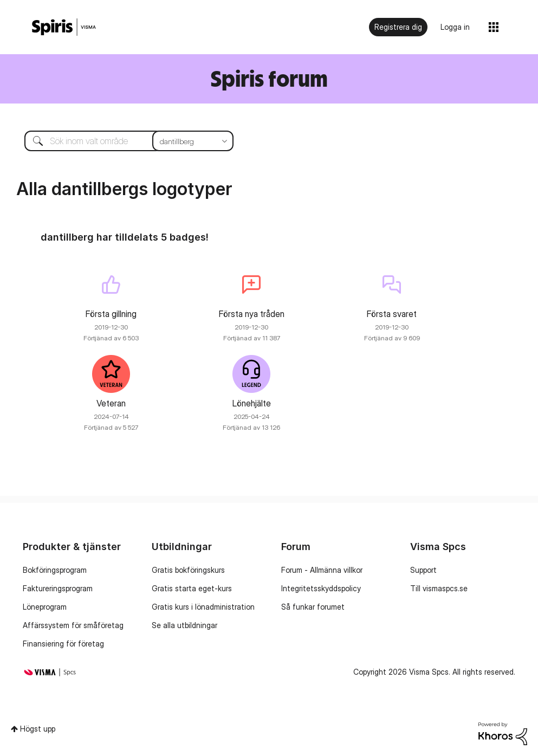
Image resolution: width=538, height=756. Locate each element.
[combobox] (121, 141)
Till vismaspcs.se (439, 588)
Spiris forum (269, 78)
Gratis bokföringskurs (188, 570)
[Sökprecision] (193, 141)
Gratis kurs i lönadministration (203, 607)
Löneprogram (45, 607)
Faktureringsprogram (58, 588)
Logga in (455, 27)
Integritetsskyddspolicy (321, 588)
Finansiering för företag (63, 644)
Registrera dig (398, 27)
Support (423, 570)
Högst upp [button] (38, 729)
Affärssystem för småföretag (73, 625)
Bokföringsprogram (55, 570)
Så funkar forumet (313, 607)
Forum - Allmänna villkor (322, 570)
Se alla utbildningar (184, 625)
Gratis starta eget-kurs (192, 588)
